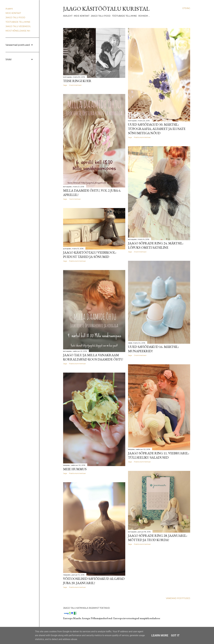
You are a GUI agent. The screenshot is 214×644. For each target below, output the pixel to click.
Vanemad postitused (178, 598)
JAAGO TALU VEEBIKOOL (18, 26)
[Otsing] (186, 8)
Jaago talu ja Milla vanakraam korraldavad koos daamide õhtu (93, 357)
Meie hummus (75, 469)
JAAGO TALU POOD (101, 16)
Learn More (160, 635)
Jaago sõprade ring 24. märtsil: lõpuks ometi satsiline (156, 245)
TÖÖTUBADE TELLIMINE (124, 16)
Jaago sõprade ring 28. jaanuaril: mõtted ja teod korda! (158, 538)
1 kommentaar (75, 199)
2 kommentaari (75, 85)
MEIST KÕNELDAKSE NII (18, 31)
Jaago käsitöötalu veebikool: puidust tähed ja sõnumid (90, 255)
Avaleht (68, 16)
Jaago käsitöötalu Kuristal (106, 9)
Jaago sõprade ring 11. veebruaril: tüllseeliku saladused (159, 455)
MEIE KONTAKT (82, 16)
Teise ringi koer (77, 81)
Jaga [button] (65, 85)
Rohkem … (144, 16)
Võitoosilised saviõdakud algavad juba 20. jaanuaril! (94, 581)
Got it (175, 635)
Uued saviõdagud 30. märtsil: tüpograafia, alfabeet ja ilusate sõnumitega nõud (157, 129)
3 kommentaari (140, 252)
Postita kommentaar (142, 137)
